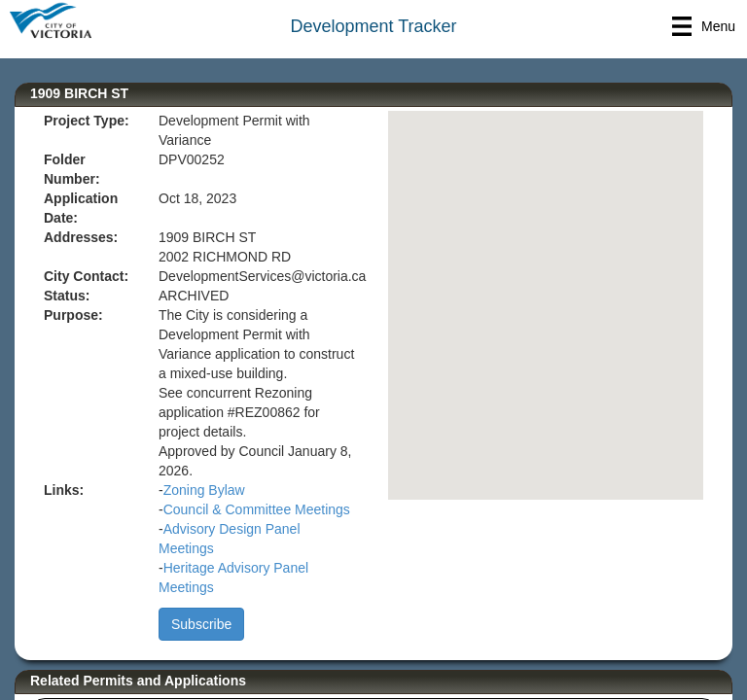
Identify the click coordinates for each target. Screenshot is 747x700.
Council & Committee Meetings (257, 509)
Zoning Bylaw (204, 490)
